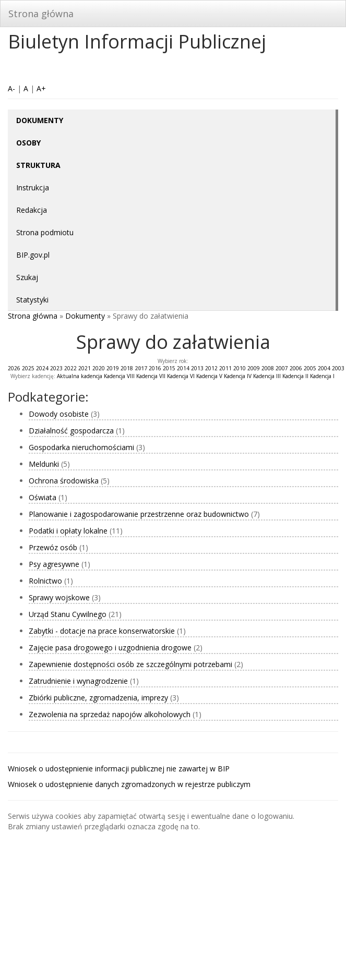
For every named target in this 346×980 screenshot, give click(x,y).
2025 (28, 368)
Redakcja (32, 210)
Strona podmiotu (45, 232)
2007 (282, 368)
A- (11, 88)
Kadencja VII (151, 376)
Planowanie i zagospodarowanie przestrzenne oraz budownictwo (139, 514)
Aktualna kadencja (80, 376)
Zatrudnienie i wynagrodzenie (78, 681)
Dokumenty (85, 316)
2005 (310, 368)
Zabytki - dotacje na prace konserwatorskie (102, 631)
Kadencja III (267, 376)
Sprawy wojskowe (59, 597)
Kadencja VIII (119, 376)
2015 (169, 368)
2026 (14, 368)
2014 (183, 368)
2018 (127, 368)
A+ (41, 88)
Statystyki (32, 300)
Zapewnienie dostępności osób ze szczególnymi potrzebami (130, 664)
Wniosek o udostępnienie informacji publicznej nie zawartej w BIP (119, 769)
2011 (225, 368)
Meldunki (44, 464)
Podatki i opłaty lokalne (68, 531)
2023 (56, 368)
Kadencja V (209, 376)
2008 (268, 368)
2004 (324, 368)
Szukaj (27, 277)
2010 (240, 368)
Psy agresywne (54, 564)
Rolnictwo (45, 581)
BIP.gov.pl (33, 255)
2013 (197, 368)
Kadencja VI (181, 376)
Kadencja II (295, 376)
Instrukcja (33, 187)
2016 (155, 368)
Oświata (43, 497)
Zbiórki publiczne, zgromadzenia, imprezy (98, 698)
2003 (338, 368)
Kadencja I (322, 376)
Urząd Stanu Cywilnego (68, 614)
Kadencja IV (238, 376)
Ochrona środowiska (64, 481)
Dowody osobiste (59, 414)
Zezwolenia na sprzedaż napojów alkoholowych (110, 714)
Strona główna (41, 14)
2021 (85, 368)
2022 (70, 368)
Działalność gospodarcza (71, 431)
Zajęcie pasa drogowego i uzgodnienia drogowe (110, 648)
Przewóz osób (53, 547)
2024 (42, 368)
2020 (99, 368)
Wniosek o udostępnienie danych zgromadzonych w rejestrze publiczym (129, 784)
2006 (296, 368)
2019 (113, 368)
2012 (211, 368)
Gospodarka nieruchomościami (81, 447)
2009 (254, 368)
